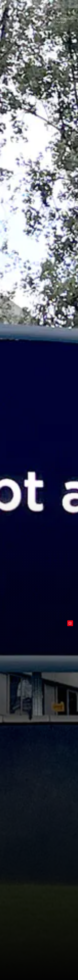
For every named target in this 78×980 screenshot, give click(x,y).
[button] (43, 4)
